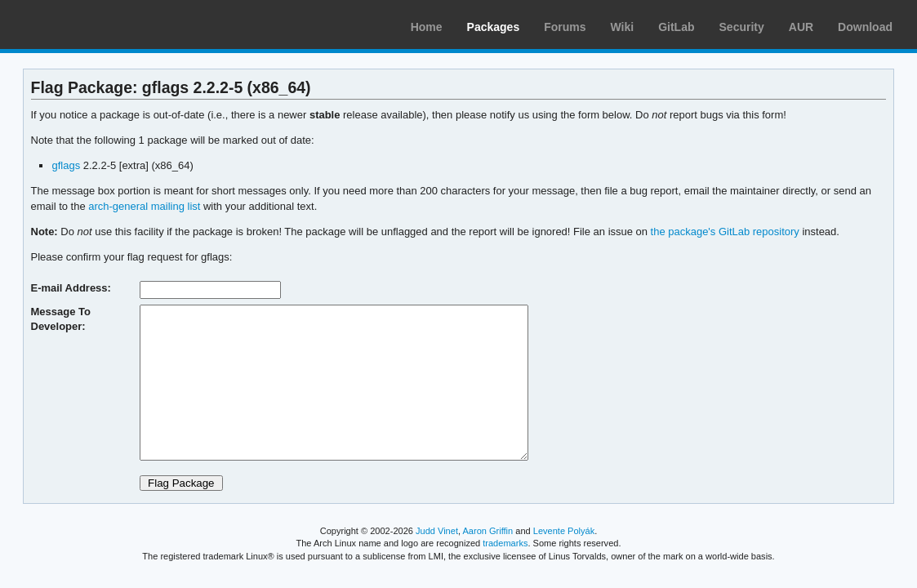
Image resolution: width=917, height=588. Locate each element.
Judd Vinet (437, 531)
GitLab (676, 27)
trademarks (505, 543)
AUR (801, 27)
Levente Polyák (564, 531)
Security (742, 27)
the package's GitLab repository (725, 232)
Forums (565, 27)
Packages (494, 27)
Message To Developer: (61, 319)
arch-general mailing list (144, 206)
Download (865, 27)
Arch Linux (90, 24)
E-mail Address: (71, 288)
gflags (66, 165)
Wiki (623, 27)
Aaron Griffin (487, 531)
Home (427, 27)
